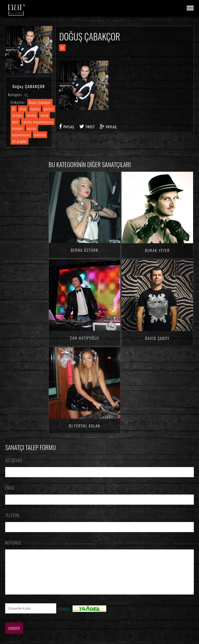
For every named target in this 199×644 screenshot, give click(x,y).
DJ (26, 95)
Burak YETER (157, 250)
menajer (18, 128)
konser (32, 128)
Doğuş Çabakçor (40, 102)
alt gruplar (20, 141)
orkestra (40, 135)
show (23, 109)
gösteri (49, 109)
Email (12, 488)
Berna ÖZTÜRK (84, 250)
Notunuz (15, 543)
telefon (31, 115)
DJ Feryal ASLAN (85, 426)
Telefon (12, 515)
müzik (44, 115)
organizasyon (21, 135)
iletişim (17, 115)
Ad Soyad (15, 460)
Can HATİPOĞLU (84, 338)
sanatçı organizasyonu (38, 122)
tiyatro (35, 109)
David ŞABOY (157, 338)
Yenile (64, 617)
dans (15, 122)
